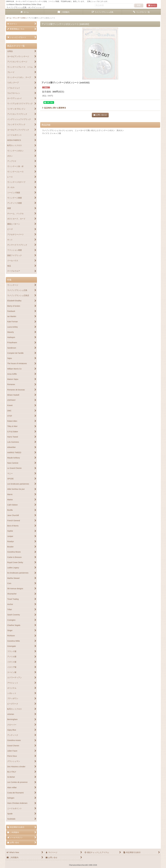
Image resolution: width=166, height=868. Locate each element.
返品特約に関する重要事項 (54, 108)
